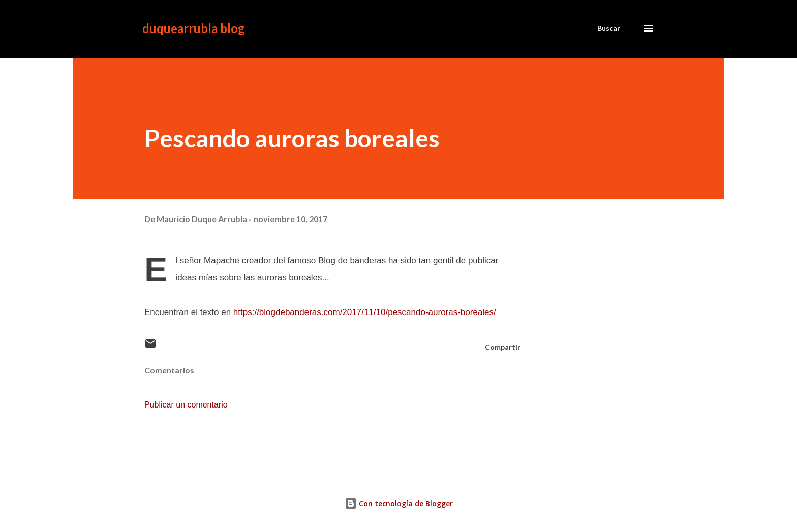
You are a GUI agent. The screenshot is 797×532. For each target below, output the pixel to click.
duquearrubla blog (194, 28)
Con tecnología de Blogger (399, 503)
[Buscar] (609, 28)
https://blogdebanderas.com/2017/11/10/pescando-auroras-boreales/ (365, 312)
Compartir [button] (503, 347)
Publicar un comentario (186, 405)
